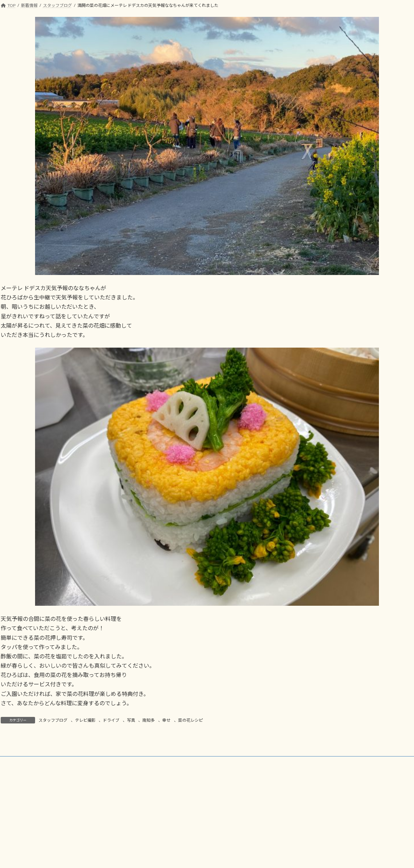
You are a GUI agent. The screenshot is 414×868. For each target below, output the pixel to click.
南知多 (149, 720)
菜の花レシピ (190, 720)
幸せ (166, 720)
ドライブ (111, 720)
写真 (131, 720)
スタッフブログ (53, 720)
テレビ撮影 (85, 720)
